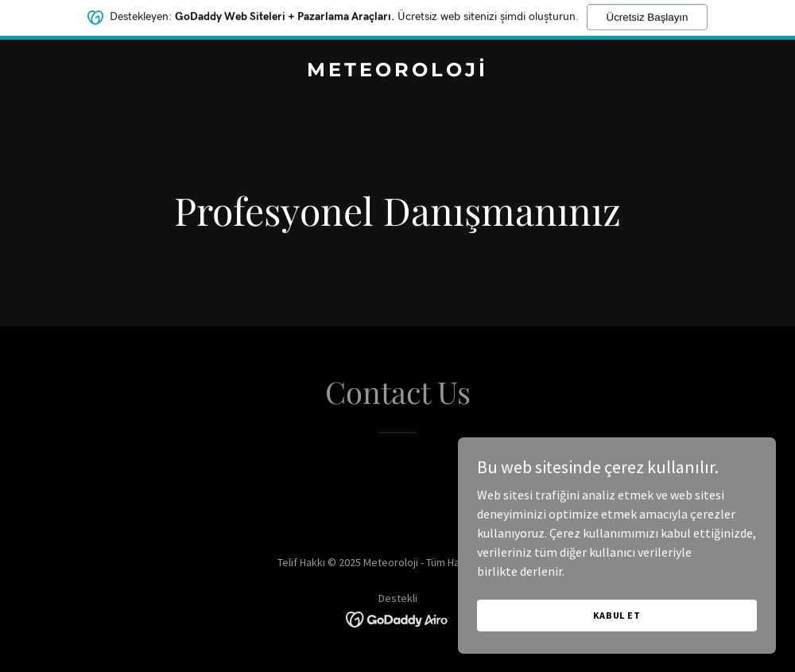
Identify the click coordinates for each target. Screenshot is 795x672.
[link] (397, 72)
